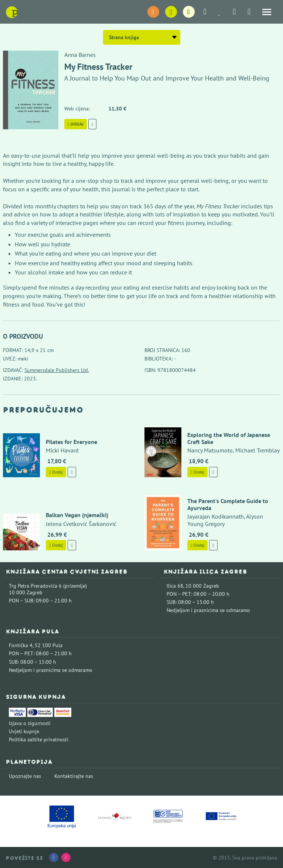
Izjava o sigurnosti (30, 723)
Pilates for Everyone (71, 442)
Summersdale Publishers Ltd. (57, 370)
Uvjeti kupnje (24, 731)
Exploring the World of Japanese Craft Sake (229, 438)
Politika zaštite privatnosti (39, 739)
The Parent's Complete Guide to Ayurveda (228, 504)
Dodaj (76, 124)
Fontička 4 (21, 645)
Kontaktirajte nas (74, 776)
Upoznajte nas (25, 776)
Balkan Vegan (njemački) (77, 515)
